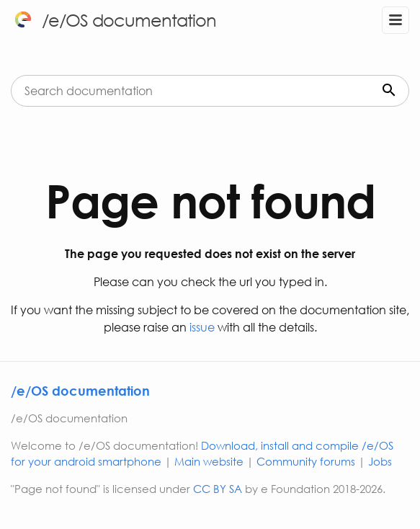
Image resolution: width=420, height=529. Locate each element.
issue (201, 327)
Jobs (380, 461)
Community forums (306, 461)
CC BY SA (218, 489)
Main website (209, 461)
